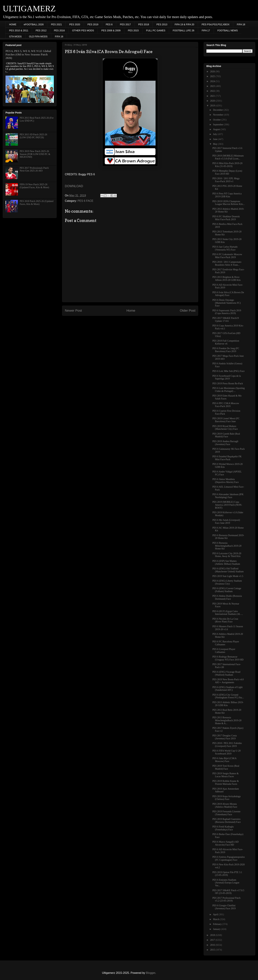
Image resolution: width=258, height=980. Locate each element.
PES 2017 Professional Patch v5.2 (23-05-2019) (226, 899)
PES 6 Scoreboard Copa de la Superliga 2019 (227, 377)
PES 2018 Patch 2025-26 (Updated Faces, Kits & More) (37, 203)
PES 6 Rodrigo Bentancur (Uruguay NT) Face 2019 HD (228, 658)
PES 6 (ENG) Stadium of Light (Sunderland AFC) (227, 689)
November (218, 115)
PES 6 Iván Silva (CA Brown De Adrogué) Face (228, 294)
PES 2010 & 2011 (19, 30)
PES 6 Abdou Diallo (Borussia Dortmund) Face (227, 597)
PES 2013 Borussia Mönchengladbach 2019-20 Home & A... (227, 720)
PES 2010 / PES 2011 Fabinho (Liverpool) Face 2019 (227, 745)
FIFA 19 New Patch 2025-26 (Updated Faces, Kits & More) (34, 186)
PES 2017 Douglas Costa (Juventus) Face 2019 (225, 737)
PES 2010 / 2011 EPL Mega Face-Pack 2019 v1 (226, 180)
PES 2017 (125, 24)
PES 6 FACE (85, 201)
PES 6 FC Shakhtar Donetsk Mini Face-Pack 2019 (226, 218)
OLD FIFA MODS (38, 37)
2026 (213, 72)
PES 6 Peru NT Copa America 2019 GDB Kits (227, 195)
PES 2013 (162, 24)
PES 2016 (59, 30)
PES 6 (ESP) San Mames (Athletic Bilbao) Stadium (226, 562)
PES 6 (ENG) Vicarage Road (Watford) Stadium (226, 673)
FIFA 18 (241, 24)
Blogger (150, 973)
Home (131, 311)
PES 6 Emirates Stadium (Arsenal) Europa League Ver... (226, 883)
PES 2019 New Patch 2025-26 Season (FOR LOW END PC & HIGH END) (35, 154)
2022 (213, 91)
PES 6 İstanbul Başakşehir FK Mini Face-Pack (227, 458)
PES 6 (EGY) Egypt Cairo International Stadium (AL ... (228, 613)
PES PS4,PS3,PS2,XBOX (216, 24)
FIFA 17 (206, 30)
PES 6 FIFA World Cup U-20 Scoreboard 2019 (227, 752)
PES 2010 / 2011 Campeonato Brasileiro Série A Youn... (227, 263)
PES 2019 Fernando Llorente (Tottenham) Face (226, 813)
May (215, 144)
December (218, 110)
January (217, 929)
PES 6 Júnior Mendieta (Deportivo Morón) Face (226, 481)
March (216, 919)
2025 (213, 76)
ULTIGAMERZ (29, 9)
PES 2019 (93, 24)
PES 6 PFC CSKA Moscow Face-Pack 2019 (226, 405)
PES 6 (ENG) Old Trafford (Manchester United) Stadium (228, 570)
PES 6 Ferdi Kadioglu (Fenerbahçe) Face (223, 828)
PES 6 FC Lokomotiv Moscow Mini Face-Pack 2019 (227, 256)
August (217, 129)
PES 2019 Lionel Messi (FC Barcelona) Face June (226, 420)
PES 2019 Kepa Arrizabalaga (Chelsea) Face (227, 798)
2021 (213, 96)
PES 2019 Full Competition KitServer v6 (226, 342)
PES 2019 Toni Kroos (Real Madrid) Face (226, 767)
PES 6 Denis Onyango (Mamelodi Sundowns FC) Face (227, 303)
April (216, 914)
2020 (213, 101)
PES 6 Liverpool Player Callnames (224, 651)
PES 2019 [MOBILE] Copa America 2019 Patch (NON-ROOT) (227, 505)
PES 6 (109, 24)
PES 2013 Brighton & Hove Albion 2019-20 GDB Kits (227, 279)
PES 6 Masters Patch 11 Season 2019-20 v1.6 (228, 628)
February (218, 924)
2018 (213, 935)
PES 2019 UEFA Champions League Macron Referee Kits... (229, 203)
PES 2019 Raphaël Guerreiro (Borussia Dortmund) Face (227, 821)
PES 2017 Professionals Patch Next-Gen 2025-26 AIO (34, 169)
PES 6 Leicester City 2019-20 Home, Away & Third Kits (227, 555)
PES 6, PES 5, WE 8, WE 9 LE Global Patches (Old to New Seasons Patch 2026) (28, 54)
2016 (213, 945)
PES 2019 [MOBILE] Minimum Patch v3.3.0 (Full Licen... (228, 157)
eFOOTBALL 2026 (34, 24)
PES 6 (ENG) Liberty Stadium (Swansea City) (227, 582)
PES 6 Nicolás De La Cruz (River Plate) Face (225, 620)
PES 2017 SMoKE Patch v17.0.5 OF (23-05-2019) (228, 892)
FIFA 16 (59, 37)
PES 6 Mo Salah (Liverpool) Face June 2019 (226, 522)
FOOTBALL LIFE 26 (184, 30)
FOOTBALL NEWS (228, 30)
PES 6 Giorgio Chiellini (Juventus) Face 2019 (224, 907)
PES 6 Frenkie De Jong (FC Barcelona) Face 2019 (226, 350)
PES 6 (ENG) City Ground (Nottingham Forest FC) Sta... (228, 696)
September (218, 125)
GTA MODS (15, 37)
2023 (213, 86)
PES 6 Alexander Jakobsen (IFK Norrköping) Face (228, 496)
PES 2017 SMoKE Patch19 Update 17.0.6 (226, 320)
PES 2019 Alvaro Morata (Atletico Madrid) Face (225, 805)
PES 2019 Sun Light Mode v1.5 (228, 576)
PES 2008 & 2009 (111, 30)
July (215, 134)
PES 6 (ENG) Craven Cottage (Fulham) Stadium (227, 590)
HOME (13, 24)
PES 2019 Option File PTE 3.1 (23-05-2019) (227, 874)
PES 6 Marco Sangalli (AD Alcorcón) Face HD (225, 843)
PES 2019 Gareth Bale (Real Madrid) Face (226, 435)
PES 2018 (144, 24)
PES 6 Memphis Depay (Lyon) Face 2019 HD (227, 172)
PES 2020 (75, 24)
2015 (213, 950)
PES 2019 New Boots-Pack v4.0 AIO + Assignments (228, 681)
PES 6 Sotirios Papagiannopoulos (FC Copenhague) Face (229, 858)
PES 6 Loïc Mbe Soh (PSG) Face (229, 371)
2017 (213, 940)
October (217, 120)
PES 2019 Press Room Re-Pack (228, 384)
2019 (213, 106)
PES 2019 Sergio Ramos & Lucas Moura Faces (225, 775)
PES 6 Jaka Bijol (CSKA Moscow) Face (224, 760)
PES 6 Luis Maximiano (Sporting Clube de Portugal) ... (229, 390)
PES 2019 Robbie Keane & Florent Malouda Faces (226, 783)
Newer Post (73, 311)
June (215, 139)
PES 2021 (56, 24)
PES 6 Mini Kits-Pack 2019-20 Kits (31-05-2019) (227, 165)
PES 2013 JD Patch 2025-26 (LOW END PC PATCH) (33, 136)
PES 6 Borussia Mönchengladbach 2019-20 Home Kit (227, 546)
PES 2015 (133, 30)
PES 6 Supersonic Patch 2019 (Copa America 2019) (227, 312)
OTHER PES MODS (83, 30)
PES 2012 (41, 30)
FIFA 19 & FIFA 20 (185, 24)
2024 (213, 81)
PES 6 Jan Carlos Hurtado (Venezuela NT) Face (225, 248)
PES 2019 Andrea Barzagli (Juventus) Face (225, 443)
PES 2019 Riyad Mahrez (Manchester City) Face (225, 428)
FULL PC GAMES (156, 30)
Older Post (188, 311)
